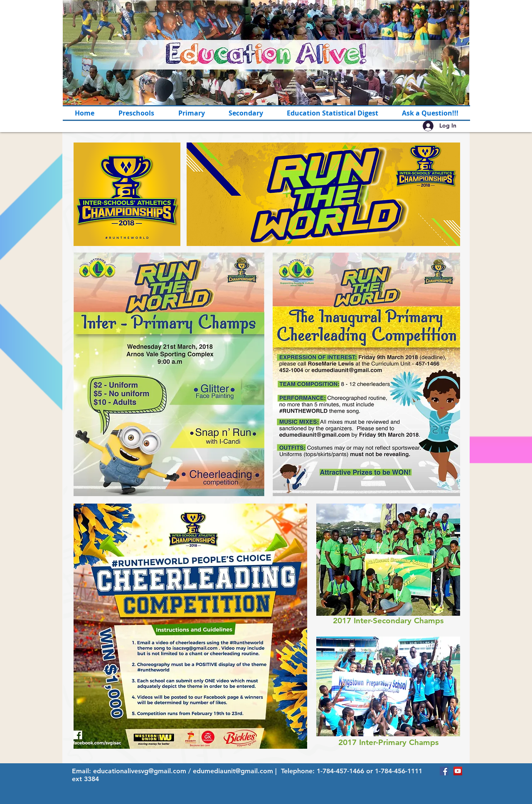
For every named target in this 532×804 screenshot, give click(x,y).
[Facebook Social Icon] (444, 771)
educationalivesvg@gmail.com (140, 771)
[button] (191, 113)
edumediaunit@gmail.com (233, 771)
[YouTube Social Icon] (458, 771)
